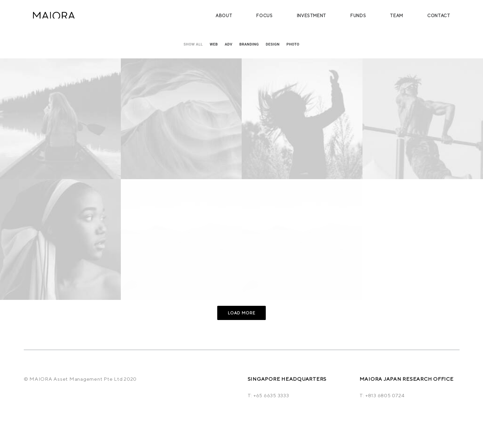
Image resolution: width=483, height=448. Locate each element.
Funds (358, 16)
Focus (264, 16)
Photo (293, 44)
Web (214, 44)
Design (273, 44)
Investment (312, 16)
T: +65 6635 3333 (268, 395)
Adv (229, 44)
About (224, 16)
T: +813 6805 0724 (382, 395)
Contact (439, 16)
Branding (249, 44)
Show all (193, 44)
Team (397, 16)
